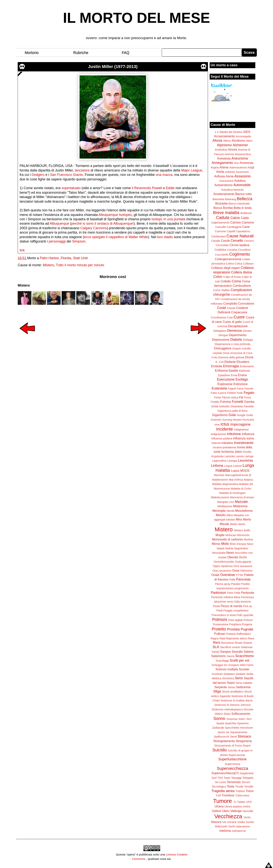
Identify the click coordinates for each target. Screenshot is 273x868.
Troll (218, 795)
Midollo (221, 515)
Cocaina (232, 250)
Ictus (225, 424)
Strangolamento (224, 741)
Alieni (249, 141)
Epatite (233, 370)
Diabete (236, 340)
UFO (249, 802)
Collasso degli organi (225, 268)
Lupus (235, 471)
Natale (221, 548)
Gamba (249, 402)
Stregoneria (244, 741)
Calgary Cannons (94, 228)
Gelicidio (224, 406)
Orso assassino (222, 571)
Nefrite (229, 548)
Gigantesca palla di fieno (232, 411)
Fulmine (226, 402)
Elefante (230, 362)
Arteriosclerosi (238, 167)
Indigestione (241, 430)
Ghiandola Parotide (242, 406)
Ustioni (216, 811)
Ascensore (242, 172)
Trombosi (228, 795)
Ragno (215, 638)
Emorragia (231, 366)
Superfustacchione (232, 759)
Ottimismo (246, 571)
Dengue (223, 335)
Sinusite (248, 709)
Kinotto (247, 452)
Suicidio (220, 750)
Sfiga (217, 691)
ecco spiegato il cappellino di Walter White (116, 237)
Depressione (221, 340)
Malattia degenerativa (225, 484)
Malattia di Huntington (232, 493)
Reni (217, 643)
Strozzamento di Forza (228, 746)
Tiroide (239, 787)
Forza (247, 397)
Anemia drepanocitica (238, 154)
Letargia (232, 461)
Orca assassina (243, 566)
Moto (225, 544)
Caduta (223, 218)
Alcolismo (238, 141)
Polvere (248, 620)
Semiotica (228, 678)
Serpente (221, 687)
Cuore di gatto (232, 322)
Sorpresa (232, 719)
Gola (232, 415)
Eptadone (224, 375)
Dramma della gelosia (231, 357)
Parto (230, 593)
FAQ (126, 53)
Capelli (231, 231)
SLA (216, 647)
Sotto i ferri (245, 719)
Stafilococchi (222, 737)
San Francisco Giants (66, 175)
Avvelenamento (224, 194)
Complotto (230, 303)
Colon (218, 277)
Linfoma (217, 466)
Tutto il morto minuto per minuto (80, 265)
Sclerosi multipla (227, 669)
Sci (226, 665)
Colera (230, 264)
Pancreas (243, 579)
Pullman (220, 634)
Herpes (237, 420)
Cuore (239, 317)
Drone (249, 357)
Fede (240, 393)
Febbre (232, 393)
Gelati (215, 406)
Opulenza (227, 566)
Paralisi (236, 584)
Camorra (248, 222)
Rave (251, 638)
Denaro (247, 331)
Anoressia (246, 163)
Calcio (235, 218)
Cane (246, 227)
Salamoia (247, 647)
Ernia (234, 375)
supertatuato (71, 188)
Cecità (225, 241)
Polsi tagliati (235, 620)
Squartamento (239, 732)
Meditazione (225, 506)
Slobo (227, 714)
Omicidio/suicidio (224, 562)
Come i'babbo (221, 290)
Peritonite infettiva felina (226, 597)
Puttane (231, 634)
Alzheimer (240, 145)
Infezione (234, 434)
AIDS (247, 132)
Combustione (242, 286)
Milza (230, 515)
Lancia (240, 456)
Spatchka (231, 723)
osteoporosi (239, 831)
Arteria (224, 167)
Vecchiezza (228, 816)
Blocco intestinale (239, 204)
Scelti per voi (239, 660)
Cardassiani (219, 236)
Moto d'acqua (238, 544)
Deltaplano (220, 331)
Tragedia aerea (223, 791)
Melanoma (240, 506)
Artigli (251, 167)
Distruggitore (223, 348)
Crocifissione (219, 318)
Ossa (236, 570)
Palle (232, 580)
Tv (235, 802)
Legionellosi (219, 461)
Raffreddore (244, 634)
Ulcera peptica (233, 806)
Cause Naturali (240, 236)
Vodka (241, 822)
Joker (238, 452)
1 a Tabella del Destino (228, 132)
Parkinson (218, 593)
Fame (240, 389)
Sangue (225, 652)
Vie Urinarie (230, 822)
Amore (233, 149)
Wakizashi (221, 826)
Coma (236, 281)
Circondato (222, 245)
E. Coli (220, 362)
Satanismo (218, 656)
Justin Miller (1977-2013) (113, 67)
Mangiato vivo (226, 502)
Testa (231, 786)
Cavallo (216, 241)
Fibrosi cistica (230, 397)
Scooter (244, 669)
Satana (248, 652)
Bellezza (245, 199)
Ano (236, 163)
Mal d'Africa (236, 480)
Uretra (247, 806)
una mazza (164, 175)
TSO (220, 778)
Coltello (226, 281)
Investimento (244, 443)
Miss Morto (243, 519)
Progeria (247, 624)
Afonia (217, 141)
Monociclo (243, 535)
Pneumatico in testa (224, 615)
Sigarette (225, 696)
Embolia (217, 366)
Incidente (224, 429)
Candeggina (234, 227)
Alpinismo (224, 145)
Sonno (219, 718)
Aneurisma (240, 158)
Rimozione (228, 643)
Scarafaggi (222, 661)
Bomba (228, 208)
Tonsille (249, 787)
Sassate (237, 652)
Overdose (228, 575)
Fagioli (232, 389)
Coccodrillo (222, 255)
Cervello (237, 241)
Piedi (220, 611)
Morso (216, 544)
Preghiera (235, 624)
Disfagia (248, 340)
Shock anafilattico (233, 692)
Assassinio (243, 176)
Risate (239, 643)
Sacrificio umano (230, 647)
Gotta (250, 415)
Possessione (221, 624)
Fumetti (238, 402)
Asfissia (220, 176)
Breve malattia (226, 213)
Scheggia (217, 665)
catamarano (243, 826)
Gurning (227, 420)
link (22, 250)
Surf (214, 778)
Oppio (216, 566)
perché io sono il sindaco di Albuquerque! (102, 224)
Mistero (48, 265)
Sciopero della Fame (241, 665)
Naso (250, 544)
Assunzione (226, 181)
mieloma (225, 831)
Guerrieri (216, 420)
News (230, 553)
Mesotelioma (244, 511)
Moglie (220, 535)
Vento (247, 817)
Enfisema (221, 370)
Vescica (216, 822)
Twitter (241, 802)
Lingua (228, 466)
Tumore (223, 801)
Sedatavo (229, 674)
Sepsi (231, 683)
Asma (230, 176)
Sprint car (224, 732)
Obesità (233, 557)
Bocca (218, 208)
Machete (219, 475)
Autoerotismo (223, 185)
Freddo (215, 402)
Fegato (249, 393)
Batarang (230, 199)
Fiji (241, 397)
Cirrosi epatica (239, 245)
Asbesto (230, 172)
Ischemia (227, 452)
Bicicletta (221, 203)
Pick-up (248, 606)
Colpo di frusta (232, 277)
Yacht (232, 826)
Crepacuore (239, 312)
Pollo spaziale (245, 615)
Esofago (242, 379)
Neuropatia (219, 553)
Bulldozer (246, 213)
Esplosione (225, 384)
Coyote (231, 308)
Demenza (234, 331)
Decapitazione (238, 326)
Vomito (250, 822)
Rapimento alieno (236, 638)
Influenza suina (243, 438)
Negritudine (241, 548)
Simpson (79, 241)
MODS (245, 471)
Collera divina (242, 272)
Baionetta (218, 199)
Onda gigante (243, 562)
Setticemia (243, 687)
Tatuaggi (236, 778)
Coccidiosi (244, 250)
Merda (230, 511)
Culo (230, 318)
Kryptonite (218, 456)
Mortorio (32, 53)
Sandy (215, 652)
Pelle (237, 593)
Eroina (242, 375)
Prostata (233, 629)
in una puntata (174, 219)
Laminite (230, 456)
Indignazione (218, 434)
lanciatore (82, 170)
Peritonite (248, 593)
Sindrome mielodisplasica (227, 709)
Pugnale (247, 629)
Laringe (249, 456)
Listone (237, 466)
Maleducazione (220, 497)
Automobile (242, 185)
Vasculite (248, 811)
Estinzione (241, 384)
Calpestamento (220, 223)
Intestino (227, 443)
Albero (227, 141)
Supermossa (233, 764)
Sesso (232, 687)
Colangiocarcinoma (228, 259)
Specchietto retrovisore (239, 728)
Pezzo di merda (231, 606)
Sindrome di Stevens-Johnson (232, 705)
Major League (192, 170)
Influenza (248, 434)
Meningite (219, 511)
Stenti (233, 737)
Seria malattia (244, 683)
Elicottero (243, 362)
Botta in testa (242, 208)
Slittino (219, 714)
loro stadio (165, 237)
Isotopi (156, 219)
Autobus (240, 181)
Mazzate (241, 502)
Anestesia (224, 158)
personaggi (57, 241)
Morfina (248, 539)
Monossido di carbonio (228, 539)
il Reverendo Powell (147, 188)
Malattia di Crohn (241, 489)
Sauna (231, 656)
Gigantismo (220, 415)
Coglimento (240, 254)
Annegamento (222, 163)
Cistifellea (220, 250)
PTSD (240, 575)
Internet (216, 443)
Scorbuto (217, 674)
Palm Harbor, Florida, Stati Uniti (64, 258)
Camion (236, 222)
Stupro (247, 746)
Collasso (248, 264)
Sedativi (241, 674)
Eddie (170, 188)
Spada (220, 723)
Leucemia (245, 460)
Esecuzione (226, 379)
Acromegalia (243, 136)
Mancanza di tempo (242, 497)
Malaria (248, 480)
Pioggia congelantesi (236, 611)
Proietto (219, 629)
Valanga (236, 811)
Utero (226, 811)
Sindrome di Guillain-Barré (236, 701)
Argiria (215, 167)
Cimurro (249, 241)
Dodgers (38, 175)
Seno (239, 678)
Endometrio (247, 366)
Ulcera (219, 806)
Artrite (220, 172)
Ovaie (215, 575)
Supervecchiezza (232, 768)
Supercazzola (237, 755)
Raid (222, 638)
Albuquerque (59, 224)
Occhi (243, 557)
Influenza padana (222, 438)
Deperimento (238, 335)
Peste (216, 606)
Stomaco (244, 736)
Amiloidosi (221, 150)
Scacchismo (245, 656)
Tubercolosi (242, 795)
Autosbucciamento (232, 190)
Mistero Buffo (242, 530)
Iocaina (217, 447)
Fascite (249, 389)
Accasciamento (224, 136)
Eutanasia (219, 388)
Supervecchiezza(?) (225, 773)
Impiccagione (240, 424)
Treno (250, 791)
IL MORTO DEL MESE (136, 18)
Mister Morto (238, 524)
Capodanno (243, 231)
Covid (221, 308)
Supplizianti (247, 773)
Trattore (240, 791)
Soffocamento (241, 714)
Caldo (245, 218)
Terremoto (234, 782)
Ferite (218, 397)
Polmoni (220, 620)
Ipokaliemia (229, 447)
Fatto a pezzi (219, 393)
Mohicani (231, 535)
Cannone (220, 231)
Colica (239, 264)
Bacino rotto (244, 194)
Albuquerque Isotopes (115, 215)
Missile (224, 524)
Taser (227, 778)
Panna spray (223, 584)
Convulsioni (246, 303)
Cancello (221, 227)
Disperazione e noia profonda (232, 344)
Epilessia (245, 371)
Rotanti (248, 643)
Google (241, 415)
